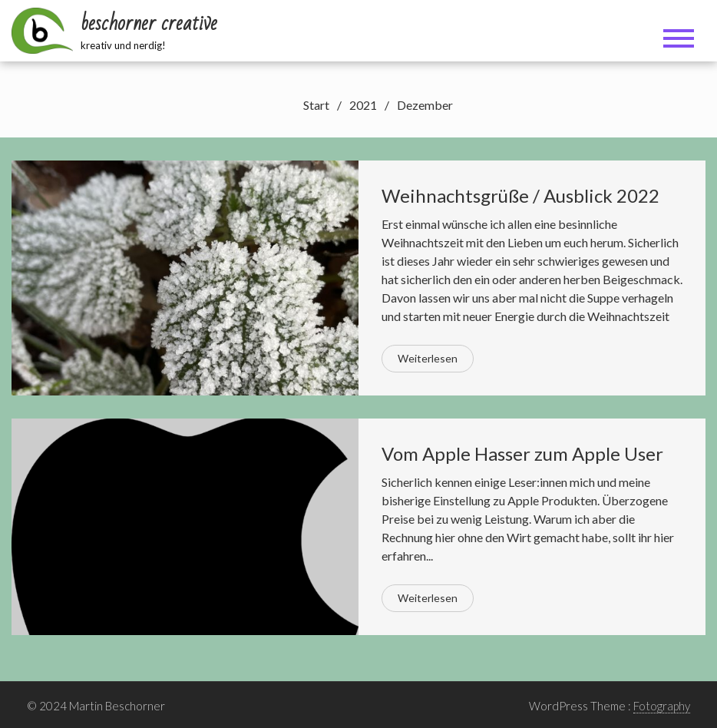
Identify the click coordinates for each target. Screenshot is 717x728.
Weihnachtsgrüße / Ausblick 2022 (520, 195)
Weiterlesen (428, 358)
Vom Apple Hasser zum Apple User (522, 453)
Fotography (662, 706)
